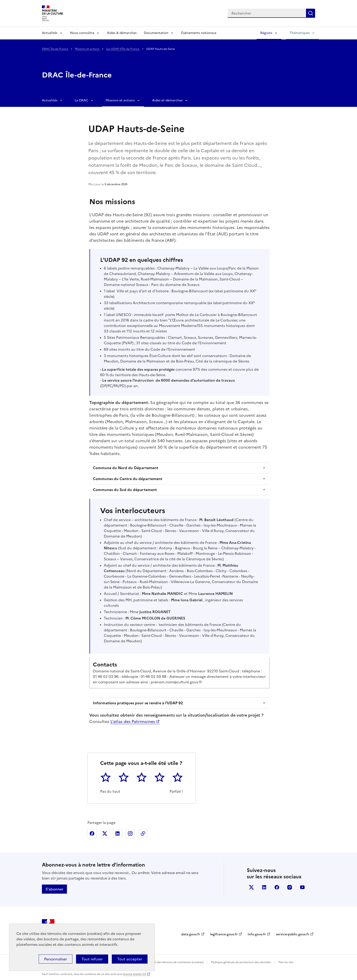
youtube (302, 887)
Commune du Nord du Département (126, 468)
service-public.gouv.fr (293, 934)
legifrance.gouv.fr (224, 934)
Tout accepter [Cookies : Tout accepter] (130, 959)
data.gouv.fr (191, 934)
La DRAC (82, 100)
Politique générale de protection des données (241, 962)
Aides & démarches (122, 33)
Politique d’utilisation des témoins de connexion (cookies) (166, 962)
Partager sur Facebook (92, 833)
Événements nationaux (199, 33)
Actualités (50, 33)
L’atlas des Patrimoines (133, 721)
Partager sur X (105, 833)
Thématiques (300, 33)
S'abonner (54, 889)
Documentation (156, 33)
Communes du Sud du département (125, 490)
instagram (290, 887)
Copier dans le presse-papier (143, 833)
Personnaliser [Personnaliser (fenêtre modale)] (56, 959)
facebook (277, 887)
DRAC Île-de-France (55, 49)
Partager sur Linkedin (117, 833)
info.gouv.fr (257, 934)
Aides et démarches (167, 100)
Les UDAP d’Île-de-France (123, 49)
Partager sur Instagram (130, 833)
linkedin (264, 887)
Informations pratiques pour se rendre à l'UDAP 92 (138, 703)
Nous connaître (82, 33)
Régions (266, 33)
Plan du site (286, 962)
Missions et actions (87, 49)
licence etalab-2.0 (134, 974)
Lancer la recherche (311, 13)
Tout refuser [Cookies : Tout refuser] (92, 959)
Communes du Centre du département (128, 479)
